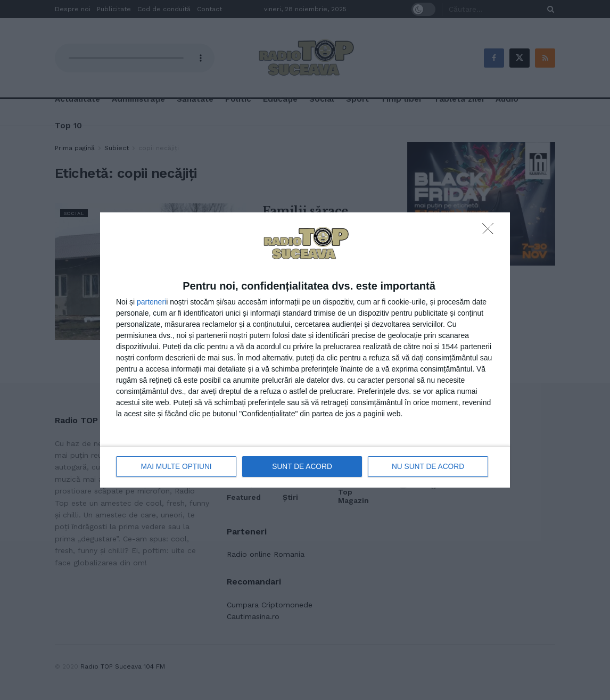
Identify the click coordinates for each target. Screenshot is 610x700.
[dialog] (305, 350)
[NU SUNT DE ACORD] (491, 232)
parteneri (151, 302)
